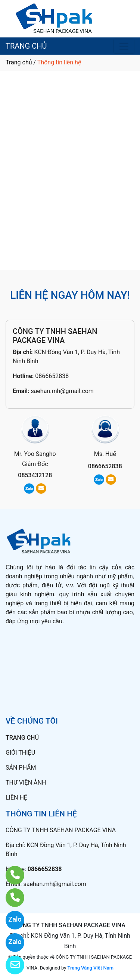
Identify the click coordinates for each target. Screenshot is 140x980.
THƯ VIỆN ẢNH (26, 783)
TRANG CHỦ (26, 46)
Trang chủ (19, 62)
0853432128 (35, 475)
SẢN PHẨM (21, 768)
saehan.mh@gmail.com (62, 391)
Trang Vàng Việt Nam (91, 968)
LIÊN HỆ (16, 798)
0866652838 (52, 376)
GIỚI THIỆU (20, 753)
